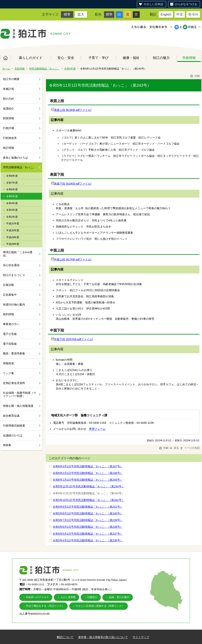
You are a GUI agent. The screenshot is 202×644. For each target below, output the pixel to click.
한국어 (193, 14)
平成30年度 (13, 230)
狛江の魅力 (161, 58)
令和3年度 (12, 210)
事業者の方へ (11, 324)
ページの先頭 (190, 448)
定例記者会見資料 (14, 383)
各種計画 (8, 89)
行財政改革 (10, 138)
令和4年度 (12, 203)
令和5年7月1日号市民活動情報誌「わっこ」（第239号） (88, 520)
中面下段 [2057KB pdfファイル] (72, 339)
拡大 (81, 14)
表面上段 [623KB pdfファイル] (71, 110)
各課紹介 (8, 109)
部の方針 (8, 99)
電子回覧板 (10, 344)
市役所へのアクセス (37, 597)
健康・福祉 (131, 58)
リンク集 (8, 373)
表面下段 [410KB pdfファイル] (71, 184)
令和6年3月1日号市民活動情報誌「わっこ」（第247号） (88, 466)
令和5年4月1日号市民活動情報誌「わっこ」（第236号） (88, 540)
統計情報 (8, 148)
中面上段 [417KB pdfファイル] (71, 259)
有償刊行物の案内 (14, 305)
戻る (174, 448)
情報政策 (8, 363)
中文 (180, 14)
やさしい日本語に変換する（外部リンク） (100, 606)
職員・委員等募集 (14, 353)
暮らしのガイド (31, 58)
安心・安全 (66, 58)
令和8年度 (12, 176)
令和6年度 (12, 189)
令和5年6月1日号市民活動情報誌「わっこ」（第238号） (88, 527)
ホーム (6, 58)
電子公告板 (10, 334)
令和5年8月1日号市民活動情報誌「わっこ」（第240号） (88, 513)
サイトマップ (141, 637)
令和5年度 (70, 69)
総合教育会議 (11, 416)
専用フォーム (97, 429)
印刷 (195, 76)
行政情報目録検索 (14, 426)
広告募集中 (10, 295)
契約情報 (8, 314)
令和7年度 (12, 183)
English (166, 14)
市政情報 (189, 58)
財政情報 (8, 118)
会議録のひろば (13, 435)
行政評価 (8, 128)
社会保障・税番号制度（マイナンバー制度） (20, 394)
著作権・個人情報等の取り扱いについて (103, 637)
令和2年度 (12, 217)
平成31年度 (13, 223)
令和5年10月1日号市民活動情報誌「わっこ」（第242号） (88, 500)
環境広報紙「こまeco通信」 (18, 254)
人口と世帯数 (68, 597)
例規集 (7, 445)
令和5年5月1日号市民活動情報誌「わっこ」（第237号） (88, 534)
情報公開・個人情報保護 (18, 406)
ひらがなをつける (186, 4)
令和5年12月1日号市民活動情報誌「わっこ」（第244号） (88, 486)
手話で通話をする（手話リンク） (45, 606)
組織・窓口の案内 (119, 597)
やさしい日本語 (153, 4)
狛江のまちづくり (14, 275)
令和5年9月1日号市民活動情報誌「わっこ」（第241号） (88, 507)
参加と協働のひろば (15, 158)
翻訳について (65, 637)
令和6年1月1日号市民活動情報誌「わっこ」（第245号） (88, 480)
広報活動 (8, 285)
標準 (67, 14)
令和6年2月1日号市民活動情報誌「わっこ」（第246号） (88, 473)
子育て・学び (98, 58)
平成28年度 (13, 244)
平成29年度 (13, 237)
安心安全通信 (11, 265)
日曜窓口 (92, 597)
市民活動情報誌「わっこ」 (44, 69)
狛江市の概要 (11, 79)
